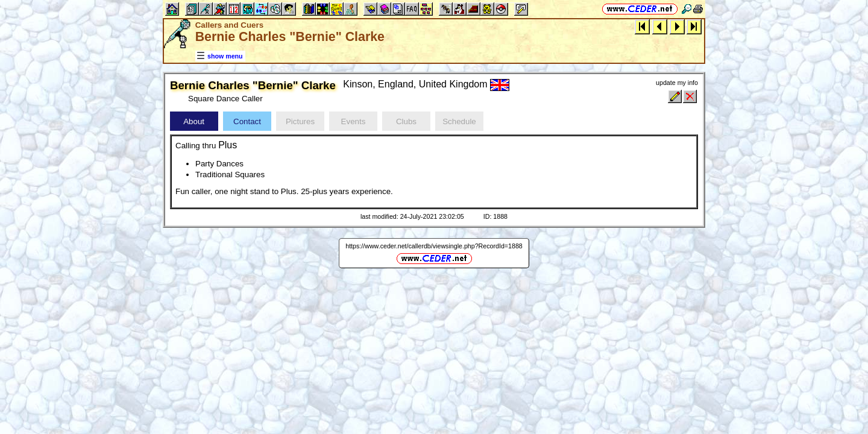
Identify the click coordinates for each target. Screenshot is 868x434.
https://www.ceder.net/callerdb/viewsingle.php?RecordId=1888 (434, 246)
